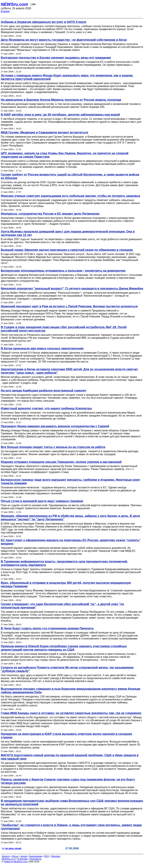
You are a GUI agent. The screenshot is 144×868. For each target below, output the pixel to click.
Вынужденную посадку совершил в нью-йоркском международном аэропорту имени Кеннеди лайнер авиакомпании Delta (71, 691)
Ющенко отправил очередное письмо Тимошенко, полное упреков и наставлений (61, 462)
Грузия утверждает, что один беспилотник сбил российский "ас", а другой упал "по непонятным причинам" (62, 606)
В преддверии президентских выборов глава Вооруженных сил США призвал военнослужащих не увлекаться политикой (72, 803)
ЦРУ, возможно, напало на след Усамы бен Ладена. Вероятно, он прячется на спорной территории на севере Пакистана (65, 155)
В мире (5, 11)
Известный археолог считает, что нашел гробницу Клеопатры (46, 408)
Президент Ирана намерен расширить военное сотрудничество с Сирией (55, 426)
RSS (46, 856)
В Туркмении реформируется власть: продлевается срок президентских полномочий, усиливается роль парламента (64, 563)
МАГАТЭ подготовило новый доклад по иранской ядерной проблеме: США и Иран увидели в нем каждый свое (70, 757)
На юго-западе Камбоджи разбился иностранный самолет (44, 391)
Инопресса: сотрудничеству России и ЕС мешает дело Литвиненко (50, 214)
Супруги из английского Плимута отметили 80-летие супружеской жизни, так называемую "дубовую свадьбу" (67, 669)
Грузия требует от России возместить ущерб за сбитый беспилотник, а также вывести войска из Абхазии (70, 176)
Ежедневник (36, 856)
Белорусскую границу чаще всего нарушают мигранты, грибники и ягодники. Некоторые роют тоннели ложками (71, 481)
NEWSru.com (14, 4)
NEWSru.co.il (9, 859)
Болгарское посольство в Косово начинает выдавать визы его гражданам (56, 58)
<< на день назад (12, 848)
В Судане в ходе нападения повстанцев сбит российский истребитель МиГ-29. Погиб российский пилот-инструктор (64, 329)
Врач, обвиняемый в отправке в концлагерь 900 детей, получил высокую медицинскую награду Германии (66, 585)
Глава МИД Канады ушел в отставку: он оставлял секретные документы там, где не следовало (71, 713)
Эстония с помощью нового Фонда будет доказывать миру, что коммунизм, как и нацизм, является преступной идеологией (67, 77)
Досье (15, 856)
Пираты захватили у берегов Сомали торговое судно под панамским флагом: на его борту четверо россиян (68, 781)
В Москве (23, 859)
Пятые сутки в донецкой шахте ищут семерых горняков (42, 501)
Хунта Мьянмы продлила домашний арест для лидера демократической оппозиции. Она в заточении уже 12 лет (68, 233)
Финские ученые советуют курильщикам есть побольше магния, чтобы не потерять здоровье (71, 196)
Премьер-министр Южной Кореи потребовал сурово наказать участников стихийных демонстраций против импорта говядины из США (64, 648)
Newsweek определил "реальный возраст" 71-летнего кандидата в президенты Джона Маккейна (72, 289)
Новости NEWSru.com (16, 862)
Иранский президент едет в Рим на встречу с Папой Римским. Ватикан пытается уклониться (69, 306)
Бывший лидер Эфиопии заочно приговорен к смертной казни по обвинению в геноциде (67, 250)
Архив (24, 856)
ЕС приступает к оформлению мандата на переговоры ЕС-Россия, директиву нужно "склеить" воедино (71, 542)
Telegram (56, 856)
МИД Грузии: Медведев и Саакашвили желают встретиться (45, 132)
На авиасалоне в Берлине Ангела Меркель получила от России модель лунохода (61, 100)
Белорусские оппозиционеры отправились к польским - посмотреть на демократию (63, 271)
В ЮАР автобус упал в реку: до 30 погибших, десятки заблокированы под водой (60, 115)
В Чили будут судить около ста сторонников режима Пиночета (47, 628)
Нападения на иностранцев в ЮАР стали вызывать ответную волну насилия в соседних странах (66, 736)
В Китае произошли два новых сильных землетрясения (42, 348)
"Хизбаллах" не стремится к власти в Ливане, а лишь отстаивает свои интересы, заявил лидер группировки (71, 827)
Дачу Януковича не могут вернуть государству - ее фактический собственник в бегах (64, 40)
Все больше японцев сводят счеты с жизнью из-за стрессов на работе (53, 447)
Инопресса (36, 859)
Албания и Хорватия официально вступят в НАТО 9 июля (44, 22)
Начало (6, 856)
